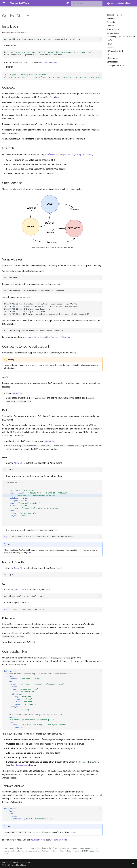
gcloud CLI (19, 590)
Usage (30, 337)
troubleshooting (38, 840)
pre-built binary (50, 62)
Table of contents (115, 15)
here (57, 97)
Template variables (20, 765)
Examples (38, 337)
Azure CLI (19, 463)
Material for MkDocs (18, 865)
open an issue (60, 840)
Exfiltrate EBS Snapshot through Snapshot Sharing (70, 154)
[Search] (87, 3)
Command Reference (61, 337)
